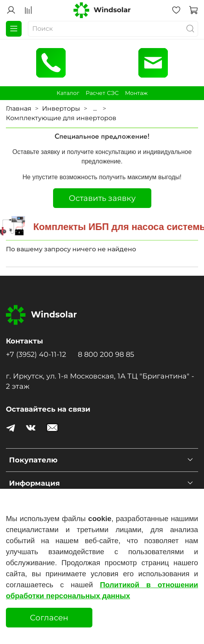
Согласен (49, 618)
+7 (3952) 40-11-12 (36, 354)
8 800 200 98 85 (106, 354)
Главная (19, 109)
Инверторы (61, 109)
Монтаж (136, 93)
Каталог (68, 93)
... (95, 109)
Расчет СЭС (102, 93)
